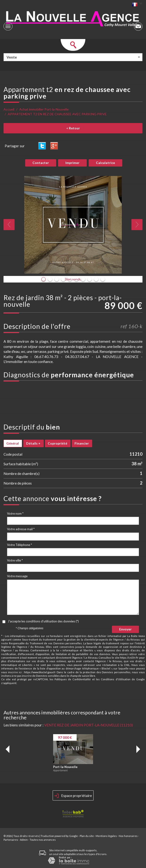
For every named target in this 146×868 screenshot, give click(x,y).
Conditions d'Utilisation (116, 679)
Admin (24, 840)
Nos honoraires (128, 836)
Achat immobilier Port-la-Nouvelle (44, 109)
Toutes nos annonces (43, 840)
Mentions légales (106, 836)
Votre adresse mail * (21, 529)
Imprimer (72, 163)
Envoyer (125, 629)
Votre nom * (15, 514)
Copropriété (57, 443)
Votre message (17, 576)
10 (103, 279)
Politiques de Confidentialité (73, 679)
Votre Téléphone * (20, 545)
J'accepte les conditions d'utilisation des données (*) (43, 621)
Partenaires (11, 840)
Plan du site (87, 836)
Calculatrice (105, 163)
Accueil (9, 109)
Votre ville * (15, 560)
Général (13, 443)
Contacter (41, 163)
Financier (82, 443)
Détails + (33, 443)
